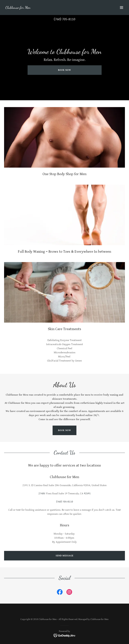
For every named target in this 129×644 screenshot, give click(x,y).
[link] (18, 8)
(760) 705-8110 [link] (64, 19)
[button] (122, 8)
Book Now (64, 70)
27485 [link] (42, 494)
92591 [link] (87, 494)
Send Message (64, 556)
